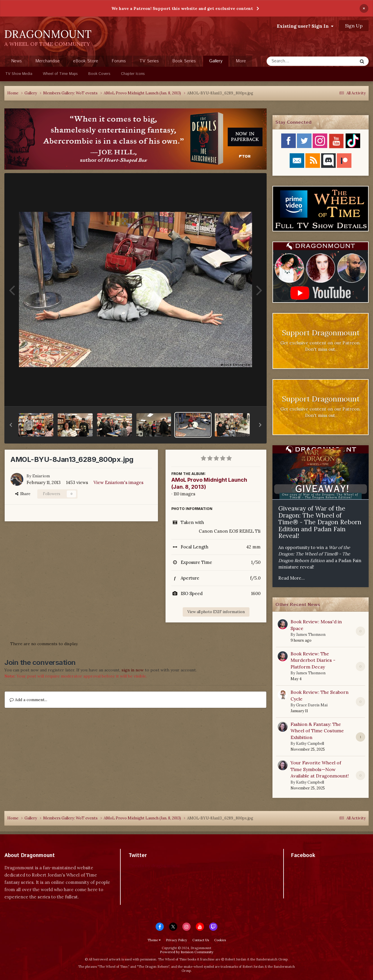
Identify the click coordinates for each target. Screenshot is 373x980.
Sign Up (354, 26)
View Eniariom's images (118, 482)
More (241, 61)
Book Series (184, 61)
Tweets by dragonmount (154, 866)
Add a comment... (28, 700)
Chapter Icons (133, 74)
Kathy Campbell (310, 744)
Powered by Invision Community (187, 952)
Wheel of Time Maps (60, 74)
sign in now (133, 670)
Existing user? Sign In (305, 26)
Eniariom (41, 476)
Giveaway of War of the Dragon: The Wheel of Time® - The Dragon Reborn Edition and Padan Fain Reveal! (320, 522)
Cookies (220, 940)
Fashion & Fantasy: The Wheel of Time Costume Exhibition (317, 731)
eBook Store (86, 61)
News (16, 61)
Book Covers (99, 74)
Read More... (292, 578)
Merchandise (47, 61)
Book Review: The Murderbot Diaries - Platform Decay (313, 660)
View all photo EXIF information (216, 612)
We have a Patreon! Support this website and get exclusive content (182, 8)
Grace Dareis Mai (312, 705)
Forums (119, 61)
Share (23, 494)
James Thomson (311, 635)
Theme (154, 940)
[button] (11, 425)
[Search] (297, 61)
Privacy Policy (176, 940)
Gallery (216, 62)
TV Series (149, 61)
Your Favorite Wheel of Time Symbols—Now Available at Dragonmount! (320, 769)
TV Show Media (19, 74)
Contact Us (201, 940)
